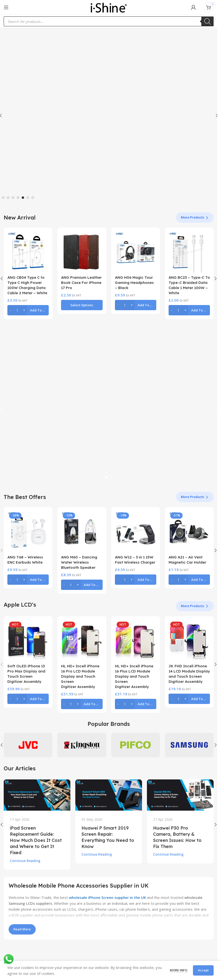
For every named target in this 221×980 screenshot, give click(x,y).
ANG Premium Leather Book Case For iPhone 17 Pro (81, 283)
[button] (28, 310)
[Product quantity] (17, 310)
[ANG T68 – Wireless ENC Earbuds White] (28, 531)
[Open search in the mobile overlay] (109, 21)
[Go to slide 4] (18, 198)
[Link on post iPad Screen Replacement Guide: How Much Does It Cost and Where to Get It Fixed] (37, 795)
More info (179, 970)
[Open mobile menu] (6, 7)
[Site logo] (109, 7)
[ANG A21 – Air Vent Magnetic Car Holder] (189, 531)
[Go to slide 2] (8, 198)
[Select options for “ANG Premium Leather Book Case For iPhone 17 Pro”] (82, 305)
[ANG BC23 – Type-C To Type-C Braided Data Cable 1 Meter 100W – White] (189, 252)
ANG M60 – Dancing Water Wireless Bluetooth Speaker (79, 562)
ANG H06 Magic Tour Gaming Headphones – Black (134, 283)
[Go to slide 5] (23, 198)
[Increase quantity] (24, 310)
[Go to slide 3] (13, 198)
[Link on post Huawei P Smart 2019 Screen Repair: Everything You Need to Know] (109, 795)
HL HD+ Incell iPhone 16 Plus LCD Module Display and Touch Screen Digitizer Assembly (134, 676)
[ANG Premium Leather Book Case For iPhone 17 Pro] (82, 252)
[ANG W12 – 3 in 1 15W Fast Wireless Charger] (136, 531)
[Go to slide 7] (33, 198)
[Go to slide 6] (28, 198)
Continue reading (25, 861)
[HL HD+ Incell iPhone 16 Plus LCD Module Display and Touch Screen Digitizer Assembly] (136, 641)
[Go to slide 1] (3, 198)
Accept (203, 970)
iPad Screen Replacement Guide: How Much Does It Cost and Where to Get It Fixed (36, 840)
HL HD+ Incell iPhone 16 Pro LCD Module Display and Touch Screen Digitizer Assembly (80, 676)
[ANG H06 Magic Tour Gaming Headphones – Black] (136, 252)
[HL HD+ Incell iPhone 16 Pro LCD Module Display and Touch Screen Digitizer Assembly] (82, 641)
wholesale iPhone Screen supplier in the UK (107, 897)
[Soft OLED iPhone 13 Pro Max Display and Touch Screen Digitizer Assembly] (28, 641)
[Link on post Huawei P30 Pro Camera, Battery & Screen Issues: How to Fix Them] (180, 795)
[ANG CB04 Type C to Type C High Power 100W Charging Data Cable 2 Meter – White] (28, 252)
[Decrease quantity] (10, 310)
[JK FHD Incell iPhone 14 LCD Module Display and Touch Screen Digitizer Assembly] (189, 641)
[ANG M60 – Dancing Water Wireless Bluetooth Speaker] (82, 531)
